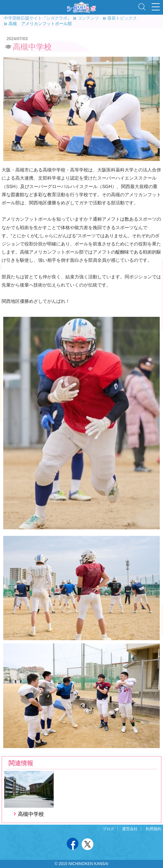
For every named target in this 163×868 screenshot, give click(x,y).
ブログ (108, 829)
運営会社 (130, 829)
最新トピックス (122, 18)
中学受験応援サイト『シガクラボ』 (38, 18)
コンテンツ (88, 18)
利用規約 (154, 829)
